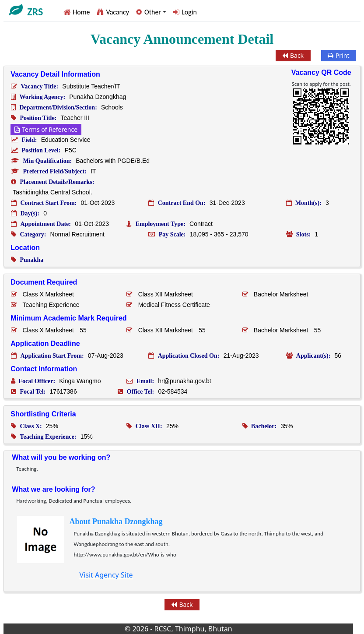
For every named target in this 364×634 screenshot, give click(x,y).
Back (293, 55)
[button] (151, 12)
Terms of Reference (46, 129)
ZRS (35, 12)
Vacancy (117, 12)
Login (189, 12)
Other (153, 12)
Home (81, 12)
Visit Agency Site (106, 575)
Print (339, 55)
